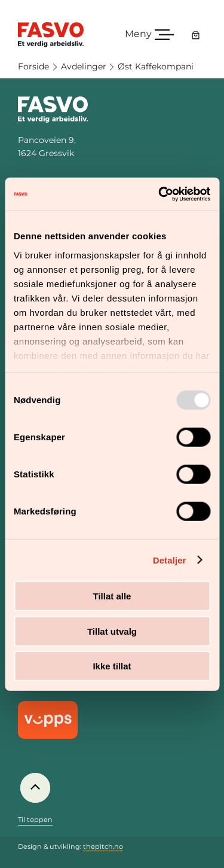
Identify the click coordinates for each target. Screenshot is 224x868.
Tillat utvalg (112, 631)
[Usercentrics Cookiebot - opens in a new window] (159, 194)
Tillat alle (112, 596)
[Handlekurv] (196, 35)
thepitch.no (103, 846)
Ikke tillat (112, 666)
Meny (138, 34)
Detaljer (170, 560)
